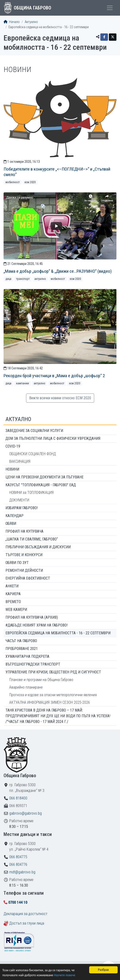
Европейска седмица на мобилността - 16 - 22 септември (58, 633)
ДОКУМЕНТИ (19, 500)
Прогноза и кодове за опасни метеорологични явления (53, 695)
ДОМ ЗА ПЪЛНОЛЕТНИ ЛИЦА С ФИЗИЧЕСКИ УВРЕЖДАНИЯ (53, 438)
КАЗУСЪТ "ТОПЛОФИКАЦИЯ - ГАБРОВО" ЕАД (41, 485)
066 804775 (18, 857)
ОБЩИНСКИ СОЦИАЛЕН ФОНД (33, 454)
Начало (12, 22)
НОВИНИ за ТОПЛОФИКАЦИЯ (31, 492)
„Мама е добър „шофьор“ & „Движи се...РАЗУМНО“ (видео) (58, 271)
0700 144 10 (18, 902)
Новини (12, 469)
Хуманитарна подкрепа (27, 656)
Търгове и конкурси (24, 555)
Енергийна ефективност (28, 578)
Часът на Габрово (21, 641)
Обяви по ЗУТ (17, 563)
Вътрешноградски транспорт (33, 664)
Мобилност (13, 182)
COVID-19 (13, 446)
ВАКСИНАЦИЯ (20, 461)
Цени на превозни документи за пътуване (44, 477)
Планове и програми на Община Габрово (41, 680)
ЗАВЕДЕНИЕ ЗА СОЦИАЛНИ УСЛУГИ (34, 431)
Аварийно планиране (26, 687)
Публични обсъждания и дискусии (38, 547)
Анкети (12, 586)
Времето (13, 602)
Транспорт (23, 279)
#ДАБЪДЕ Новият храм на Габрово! (37, 625)
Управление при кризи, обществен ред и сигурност (53, 672)
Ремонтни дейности (24, 570)
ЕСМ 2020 (30, 182)
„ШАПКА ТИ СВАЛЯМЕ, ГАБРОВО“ (32, 539)
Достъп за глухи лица (27, 923)
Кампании (23, 383)
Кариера (13, 594)
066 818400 (18, 798)
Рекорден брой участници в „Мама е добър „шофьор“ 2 (54, 376)
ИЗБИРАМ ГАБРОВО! (22, 508)
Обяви (11, 524)
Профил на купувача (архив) (32, 617)
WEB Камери (16, 610)
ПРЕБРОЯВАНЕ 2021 (22, 649)
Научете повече (65, 975)
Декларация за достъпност (25, 914)
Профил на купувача (24, 531)
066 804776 (18, 864)
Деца (8, 279)
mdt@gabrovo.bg (22, 872)
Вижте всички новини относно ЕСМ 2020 (60, 398)
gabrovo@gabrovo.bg (25, 813)
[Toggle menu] (110, 8)
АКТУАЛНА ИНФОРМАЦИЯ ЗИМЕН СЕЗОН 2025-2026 (50, 702)
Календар (14, 516)
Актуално (31, 22)
